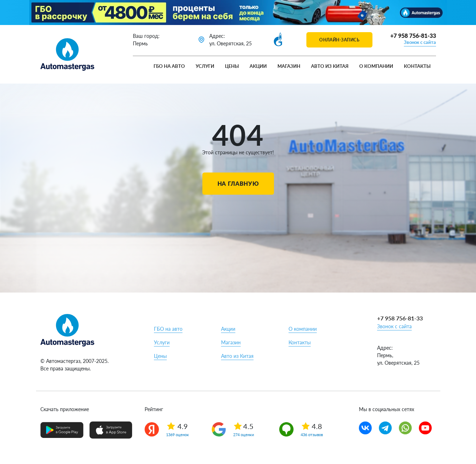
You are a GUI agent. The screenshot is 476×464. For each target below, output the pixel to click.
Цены (232, 66)
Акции (258, 66)
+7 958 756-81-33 (413, 36)
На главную (238, 183)
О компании (376, 66)
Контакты (417, 66)
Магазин (289, 66)
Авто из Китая (330, 66)
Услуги (205, 66)
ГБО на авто (169, 66)
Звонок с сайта (420, 42)
